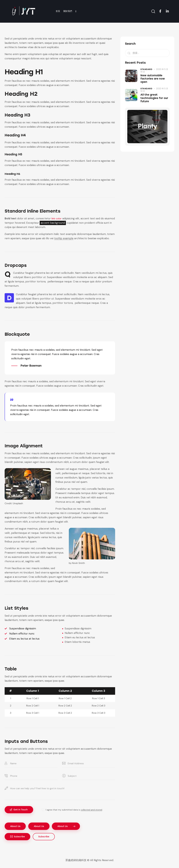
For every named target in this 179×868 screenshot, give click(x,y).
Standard (146, 69)
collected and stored (93, 810)
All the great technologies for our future (154, 98)
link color (57, 218)
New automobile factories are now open (153, 79)
